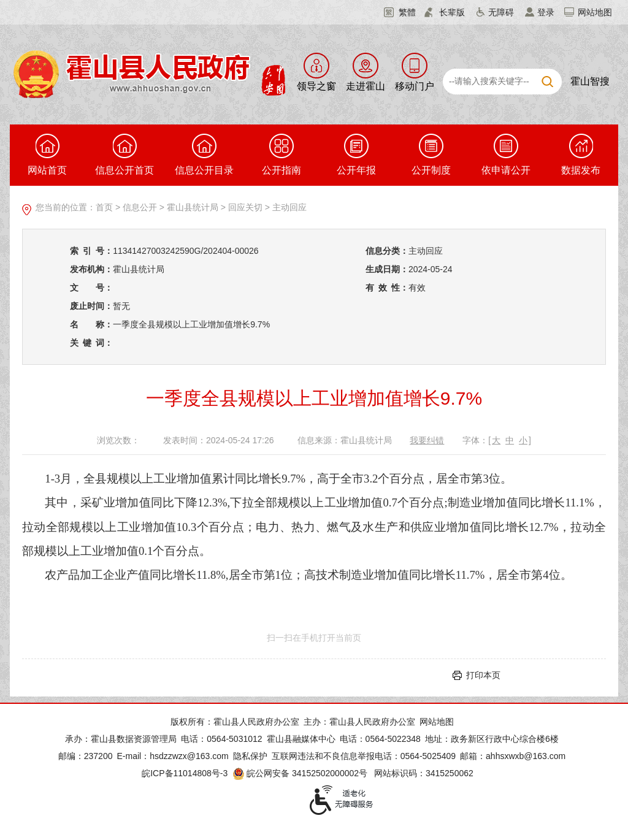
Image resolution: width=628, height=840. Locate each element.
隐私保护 (250, 756)
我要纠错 (427, 440)
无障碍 (501, 12)
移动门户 (415, 86)
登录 (546, 12)
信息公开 (140, 207)
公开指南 (281, 155)
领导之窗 (316, 86)
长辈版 (452, 12)
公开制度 (431, 155)
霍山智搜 (590, 81)
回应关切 (245, 207)
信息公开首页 (124, 155)
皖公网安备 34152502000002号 (301, 773)
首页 (104, 207)
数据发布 (581, 155)
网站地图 (595, 12)
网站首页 (47, 155)
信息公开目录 (204, 155)
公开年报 (356, 155)
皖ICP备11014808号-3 (185, 773)
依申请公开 (506, 155)
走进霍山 (366, 86)
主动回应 (289, 207)
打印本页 (483, 675)
